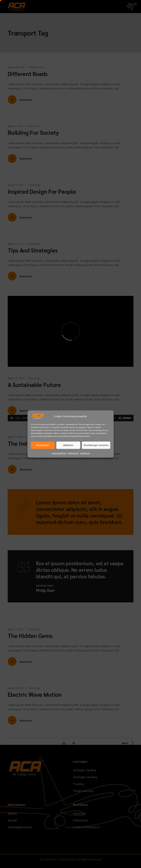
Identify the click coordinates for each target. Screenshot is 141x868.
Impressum (85, 453)
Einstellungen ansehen (96, 445)
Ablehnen (68, 445)
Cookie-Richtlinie (59, 453)
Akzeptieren (43, 445)
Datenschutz (73, 453)
